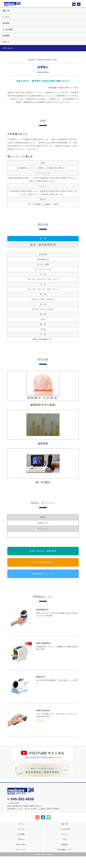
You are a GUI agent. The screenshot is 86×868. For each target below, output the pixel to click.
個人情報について (65, 853)
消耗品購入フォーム (43, 577)
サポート (6, 42)
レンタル (6, 17)
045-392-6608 (22, 803)
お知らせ (21, 843)
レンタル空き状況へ (43, 566)
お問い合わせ (8, 48)
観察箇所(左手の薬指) (43, 389)
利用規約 (65, 848)
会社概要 (6, 36)
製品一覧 (6, 11)
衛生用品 (6, 23)
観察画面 (43, 429)
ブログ (65, 843)
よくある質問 (8, 29)
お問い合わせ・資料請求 (43, 555)
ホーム (21, 828)
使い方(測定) (43, 469)
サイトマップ (21, 853)
